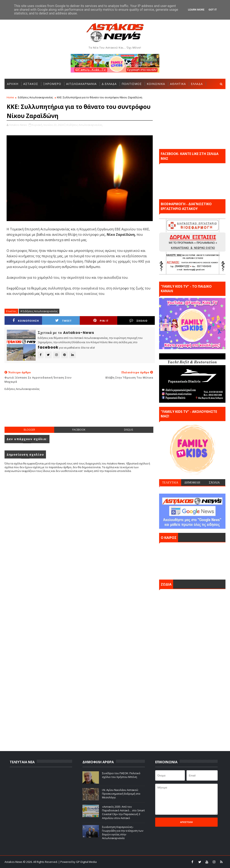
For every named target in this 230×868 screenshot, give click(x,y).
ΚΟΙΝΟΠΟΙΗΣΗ (26, 321)
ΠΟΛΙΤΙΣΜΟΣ (132, 84)
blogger (29, 430)
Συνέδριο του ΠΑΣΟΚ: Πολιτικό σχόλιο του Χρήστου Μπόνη (121, 775)
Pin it (101, 321)
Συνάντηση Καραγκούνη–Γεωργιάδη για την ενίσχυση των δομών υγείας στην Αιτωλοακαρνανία (123, 833)
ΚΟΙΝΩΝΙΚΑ (156, 84)
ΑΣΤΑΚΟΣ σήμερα (192, 560)
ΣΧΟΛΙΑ (214, 482)
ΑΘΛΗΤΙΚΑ (178, 84)
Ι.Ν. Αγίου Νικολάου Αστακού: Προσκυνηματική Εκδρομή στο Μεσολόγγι (121, 794)
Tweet (63, 321)
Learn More (196, 10)
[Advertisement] (80, 412)
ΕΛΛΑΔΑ (197, 84)
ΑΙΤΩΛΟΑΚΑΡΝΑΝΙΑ (81, 84)
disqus (128, 430)
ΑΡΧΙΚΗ (13, 84)
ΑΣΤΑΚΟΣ (31, 84)
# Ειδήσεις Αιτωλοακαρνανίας (39, 311)
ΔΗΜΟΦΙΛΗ (192, 482)
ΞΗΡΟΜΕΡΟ (52, 84)
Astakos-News (14, 862)
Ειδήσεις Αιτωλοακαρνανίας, (85, 125)
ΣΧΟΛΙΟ (138, 321)
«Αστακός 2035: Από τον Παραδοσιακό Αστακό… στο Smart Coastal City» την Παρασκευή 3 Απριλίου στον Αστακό (123, 812)
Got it (213, 10)
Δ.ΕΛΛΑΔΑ (109, 84)
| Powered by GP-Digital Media (77, 862)
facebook (79, 430)
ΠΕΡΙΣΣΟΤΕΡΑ (18, 94)
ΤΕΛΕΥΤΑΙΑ (170, 482)
